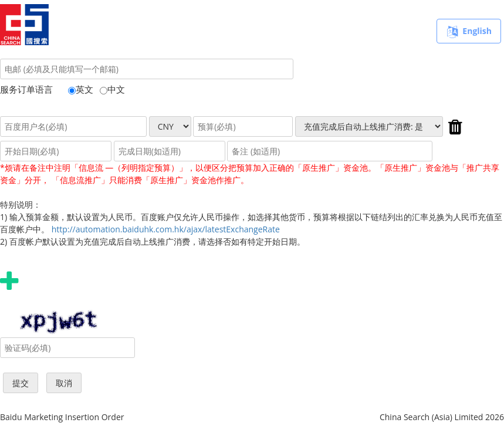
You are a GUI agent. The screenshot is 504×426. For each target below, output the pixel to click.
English (469, 32)
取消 (64, 383)
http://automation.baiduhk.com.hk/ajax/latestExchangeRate (166, 229)
